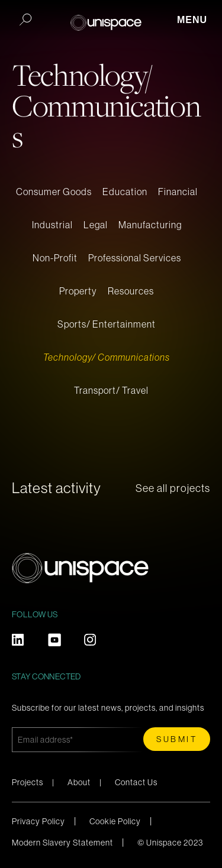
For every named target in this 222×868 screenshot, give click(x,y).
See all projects (173, 488)
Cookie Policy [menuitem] (115, 821)
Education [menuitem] (125, 192)
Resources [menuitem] (131, 291)
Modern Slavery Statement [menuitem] (62, 843)
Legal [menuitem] (96, 225)
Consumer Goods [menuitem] (54, 192)
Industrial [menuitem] (52, 225)
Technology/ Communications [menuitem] (107, 357)
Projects (28, 782)
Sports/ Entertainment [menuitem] (107, 324)
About (79, 782)
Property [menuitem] (78, 291)
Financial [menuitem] (178, 192)
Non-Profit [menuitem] (55, 258)
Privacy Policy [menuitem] (38, 821)
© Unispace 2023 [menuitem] (170, 843)
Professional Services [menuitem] (135, 258)
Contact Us (136, 782)
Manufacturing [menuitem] (150, 225)
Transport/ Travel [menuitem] (111, 390)
